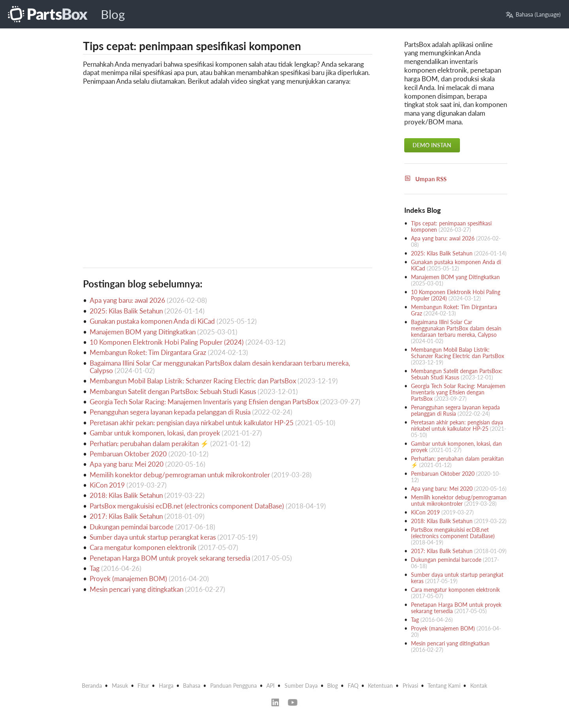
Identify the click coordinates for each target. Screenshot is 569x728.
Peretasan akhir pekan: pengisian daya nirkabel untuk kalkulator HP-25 (192, 423)
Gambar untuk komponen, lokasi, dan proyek (155, 433)
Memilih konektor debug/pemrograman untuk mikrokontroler (180, 475)
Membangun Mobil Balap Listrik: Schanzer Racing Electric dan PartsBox (193, 381)
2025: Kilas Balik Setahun (126, 311)
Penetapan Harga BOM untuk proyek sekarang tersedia (170, 558)
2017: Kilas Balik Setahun (126, 516)
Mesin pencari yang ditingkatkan (137, 589)
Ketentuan (380, 686)
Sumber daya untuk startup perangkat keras (153, 537)
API (270, 686)
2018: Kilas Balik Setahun (126, 495)
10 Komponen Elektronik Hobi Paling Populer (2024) (167, 342)
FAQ (353, 686)
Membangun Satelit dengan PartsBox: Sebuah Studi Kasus (173, 391)
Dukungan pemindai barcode (132, 527)
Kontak (479, 686)
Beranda (92, 686)
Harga (166, 686)
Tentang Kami (444, 686)
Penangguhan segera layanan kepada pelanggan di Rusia (170, 412)
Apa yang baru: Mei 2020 (127, 464)
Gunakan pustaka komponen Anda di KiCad (152, 321)
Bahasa (192, 686)
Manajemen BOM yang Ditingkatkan (143, 332)
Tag (95, 568)
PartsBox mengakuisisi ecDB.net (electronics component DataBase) (187, 506)
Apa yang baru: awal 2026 (127, 300)
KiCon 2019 (107, 485)
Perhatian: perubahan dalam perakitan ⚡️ (149, 444)
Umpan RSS (425, 179)
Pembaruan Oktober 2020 (128, 454)
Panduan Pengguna (234, 686)
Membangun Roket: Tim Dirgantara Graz (148, 352)
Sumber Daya (301, 686)
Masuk (120, 686)
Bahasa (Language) (533, 14)
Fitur (143, 686)
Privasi (410, 686)
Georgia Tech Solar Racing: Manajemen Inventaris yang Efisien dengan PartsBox (204, 402)
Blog (113, 14)
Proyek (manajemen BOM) (128, 579)
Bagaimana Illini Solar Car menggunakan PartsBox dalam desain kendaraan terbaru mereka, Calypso (220, 367)
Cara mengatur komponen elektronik (143, 547)
